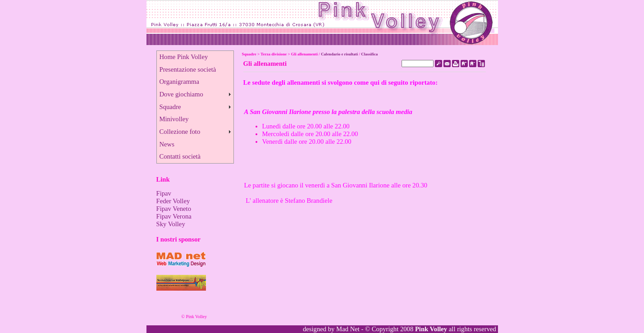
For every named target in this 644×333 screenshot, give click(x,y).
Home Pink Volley (184, 57)
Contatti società (180, 156)
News (167, 144)
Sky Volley (171, 224)
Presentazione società (188, 69)
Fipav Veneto (174, 209)
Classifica (369, 54)
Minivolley (174, 119)
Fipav (164, 193)
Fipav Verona (174, 216)
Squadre (170, 107)
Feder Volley (173, 201)
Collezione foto (180, 132)
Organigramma (179, 82)
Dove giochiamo (181, 94)
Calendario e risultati (339, 54)
